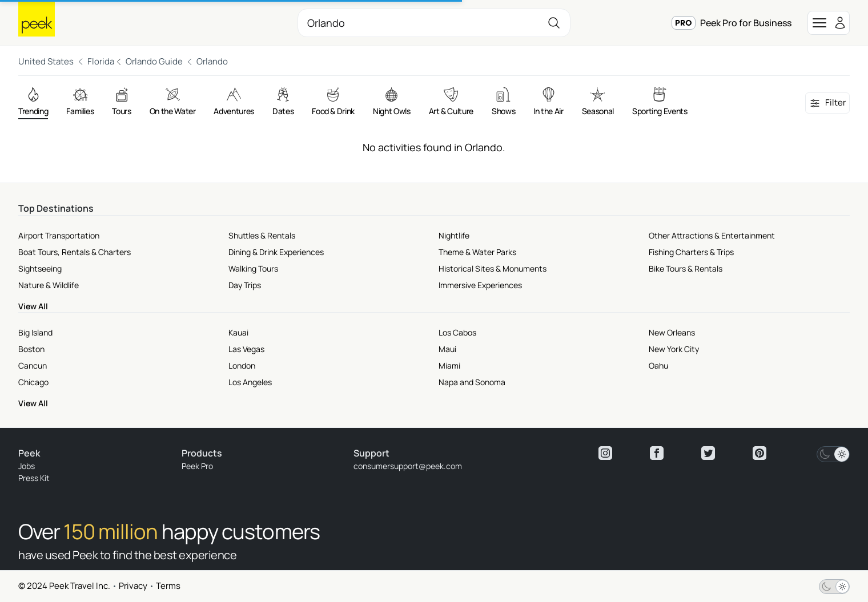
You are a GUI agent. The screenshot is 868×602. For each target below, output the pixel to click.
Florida (101, 61)
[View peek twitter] (708, 453)
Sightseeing (40, 268)
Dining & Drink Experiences (276, 252)
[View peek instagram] (605, 453)
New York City (674, 349)
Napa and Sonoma (472, 382)
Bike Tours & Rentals (686, 268)
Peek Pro (197, 466)
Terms (168, 586)
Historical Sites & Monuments (493, 268)
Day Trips (245, 285)
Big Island (35, 332)
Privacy (133, 586)
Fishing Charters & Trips (691, 252)
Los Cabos (457, 332)
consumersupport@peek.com (408, 466)
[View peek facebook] (657, 453)
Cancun (33, 365)
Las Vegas (246, 349)
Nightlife (454, 235)
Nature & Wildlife (49, 285)
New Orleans (672, 332)
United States (46, 61)
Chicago (33, 382)
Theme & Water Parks (477, 252)
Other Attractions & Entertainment (712, 235)
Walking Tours (253, 268)
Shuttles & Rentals (262, 235)
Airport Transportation (59, 235)
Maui (447, 349)
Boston (31, 349)
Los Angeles (250, 382)
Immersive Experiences (480, 285)
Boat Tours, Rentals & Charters (75, 252)
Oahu (658, 365)
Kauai (238, 332)
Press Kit (34, 478)
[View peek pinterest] (759, 453)
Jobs (27, 466)
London (242, 365)
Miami (449, 365)
